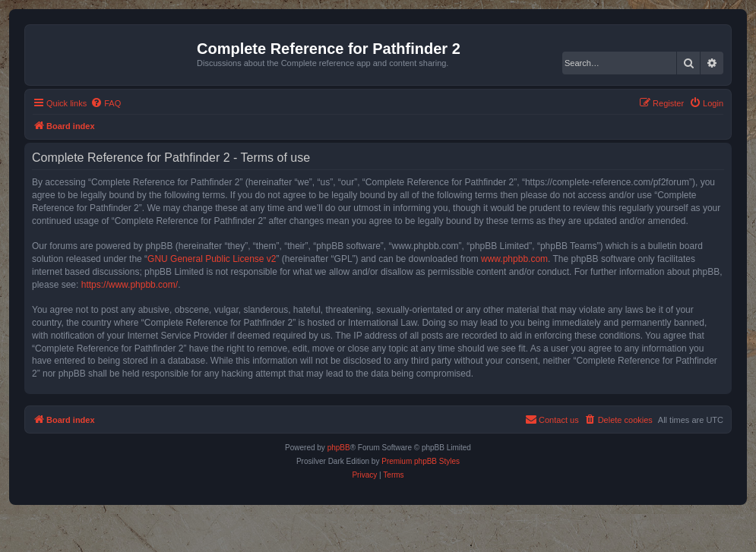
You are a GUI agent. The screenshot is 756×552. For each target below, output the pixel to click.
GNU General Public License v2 (212, 259)
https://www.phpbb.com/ (130, 285)
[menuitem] (106, 103)
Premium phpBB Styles (421, 461)
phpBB (339, 448)
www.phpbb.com (514, 259)
